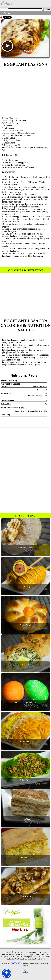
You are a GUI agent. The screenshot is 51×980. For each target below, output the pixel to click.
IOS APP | (36, 955)
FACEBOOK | (18, 955)
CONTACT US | (22, 959)
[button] (7, 973)
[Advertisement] (26, 91)
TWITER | (28, 955)
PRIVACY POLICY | (36, 959)
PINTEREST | (11, 957)
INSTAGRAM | (23, 957)
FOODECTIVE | (35, 957)
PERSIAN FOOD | (32, 952)
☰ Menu (6, 13)
